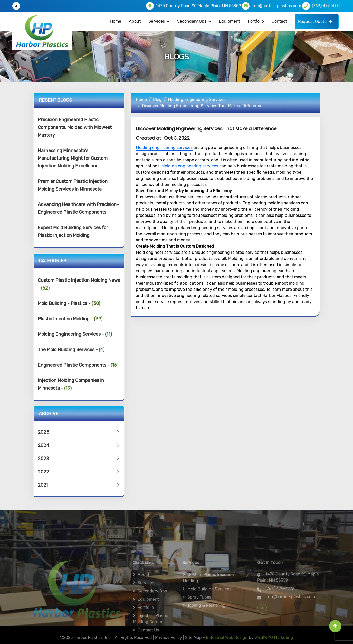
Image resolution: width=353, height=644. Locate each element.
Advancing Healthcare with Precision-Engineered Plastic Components (78, 208)
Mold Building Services (209, 626)
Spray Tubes (199, 634)
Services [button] (157, 21)
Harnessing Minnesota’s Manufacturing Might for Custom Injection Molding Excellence (73, 158)
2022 (79, 472)
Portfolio (256, 21)
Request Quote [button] (315, 21)
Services (146, 620)
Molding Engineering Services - (75, 334)
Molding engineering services (164, 148)
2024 (79, 445)
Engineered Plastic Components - (78, 365)
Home (116, 21)
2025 (79, 432)
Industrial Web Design (227, 641)
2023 (79, 458)
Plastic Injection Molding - (70, 319)
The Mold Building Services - (71, 350)
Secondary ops (152, 628)
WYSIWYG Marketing (274, 641)
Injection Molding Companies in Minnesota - (71, 384)
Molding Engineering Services (197, 100)
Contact (279, 21)
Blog (157, 100)
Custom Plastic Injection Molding (208, 615)
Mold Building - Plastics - (69, 303)
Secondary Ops (192, 21)
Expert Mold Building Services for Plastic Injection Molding (73, 231)
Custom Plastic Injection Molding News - (79, 284)
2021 (79, 485)
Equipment (229, 21)
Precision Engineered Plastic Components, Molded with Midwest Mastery (75, 127)
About (135, 21)
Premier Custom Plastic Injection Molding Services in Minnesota (73, 185)
